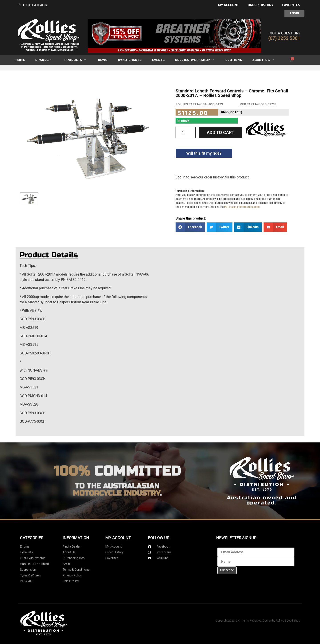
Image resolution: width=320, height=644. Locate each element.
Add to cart (220, 132)
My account (228, 5)
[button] (190, 227)
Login (294, 13)
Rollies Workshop (195, 60)
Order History (261, 5)
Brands (44, 60)
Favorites (291, 5)
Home (20, 60)
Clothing (234, 60)
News (103, 60)
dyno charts (130, 60)
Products (75, 60)
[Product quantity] (186, 132)
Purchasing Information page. (242, 207)
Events (158, 60)
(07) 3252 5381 (284, 38)
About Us (263, 60)
